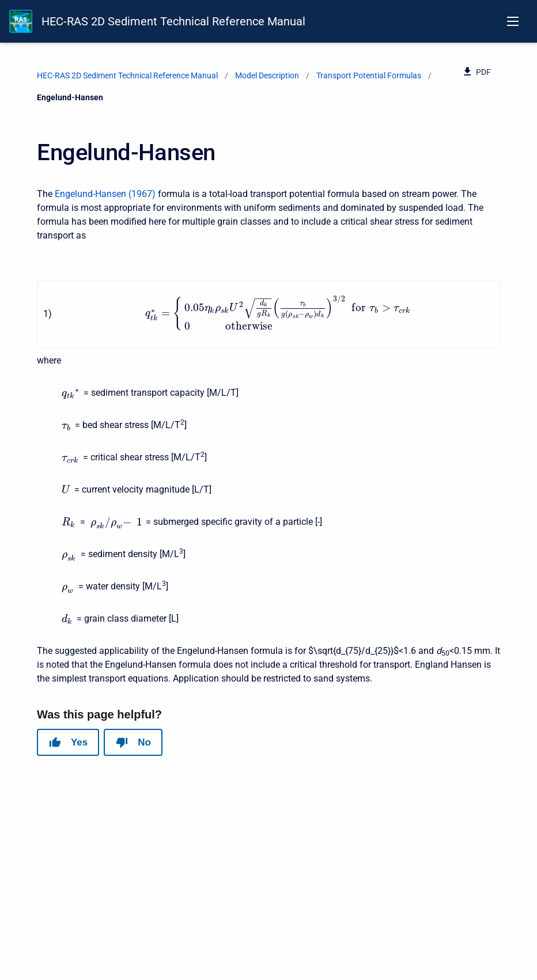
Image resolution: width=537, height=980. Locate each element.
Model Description (267, 75)
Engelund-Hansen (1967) (105, 194)
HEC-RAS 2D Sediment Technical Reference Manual (173, 21)
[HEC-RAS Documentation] (21, 21)
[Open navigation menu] (513, 21)
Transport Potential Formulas (369, 75)
